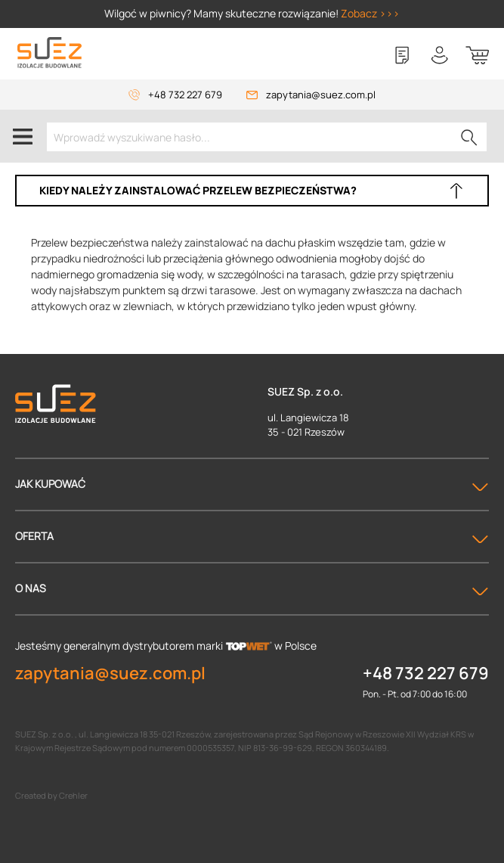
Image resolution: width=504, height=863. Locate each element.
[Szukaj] (469, 137)
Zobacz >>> (370, 13)
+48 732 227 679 (185, 95)
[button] (252, 191)
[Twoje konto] (440, 55)
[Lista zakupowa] (402, 55)
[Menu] (23, 136)
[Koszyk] (478, 55)
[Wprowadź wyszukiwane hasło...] (267, 137)
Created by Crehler (51, 795)
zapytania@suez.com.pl (321, 95)
